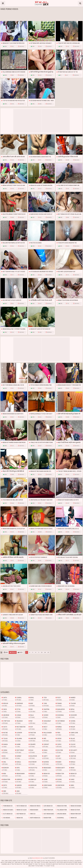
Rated (20, 652)
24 (45, 652)
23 (42, 652)
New (6, 652)
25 (48, 652)
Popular (13, 652)
